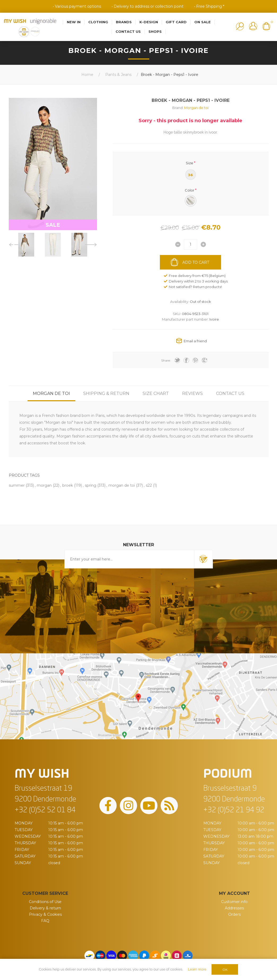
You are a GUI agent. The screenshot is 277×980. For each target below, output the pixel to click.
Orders (234, 914)
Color (190, 190)
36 (190, 175)
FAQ (45, 921)
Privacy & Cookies (45, 914)
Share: (166, 360)
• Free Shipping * (209, 6)
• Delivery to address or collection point (148, 6)
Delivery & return (45, 908)
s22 (149, 485)
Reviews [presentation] (192, 393)
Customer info (234, 902)
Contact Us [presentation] (230, 393)
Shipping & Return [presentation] (106, 393)
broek (68, 485)
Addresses (234, 908)
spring (91, 485)
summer (17, 485)
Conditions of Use (45, 902)
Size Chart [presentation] (156, 393)
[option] (26, 245)
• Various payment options (77, 6)
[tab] (51, 393)
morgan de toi (122, 485)
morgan (44, 485)
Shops (155, 31)
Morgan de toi (196, 108)
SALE (53, 225)
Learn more (197, 969)
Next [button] (91, 245)
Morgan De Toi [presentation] (51, 393)
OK (225, 970)
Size (190, 163)
